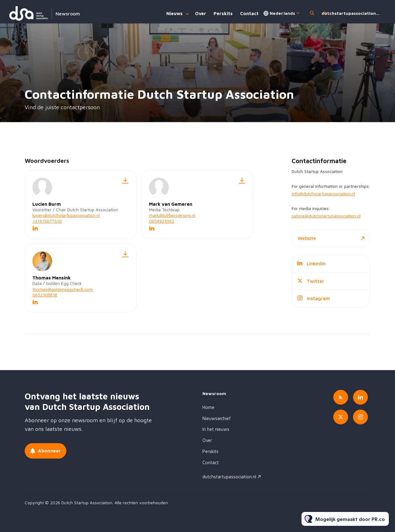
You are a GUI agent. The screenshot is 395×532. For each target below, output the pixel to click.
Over (201, 13)
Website (307, 238)
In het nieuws (216, 429)
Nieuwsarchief (217, 418)
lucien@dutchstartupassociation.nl (66, 215)
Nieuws (175, 13)
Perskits (223, 13)
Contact (249, 13)
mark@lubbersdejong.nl (172, 215)
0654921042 (162, 221)
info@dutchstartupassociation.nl (323, 194)
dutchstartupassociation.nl (351, 13)
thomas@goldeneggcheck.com (62, 289)
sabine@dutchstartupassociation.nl (326, 216)
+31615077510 (47, 221)
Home (208, 407)
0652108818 (45, 295)
